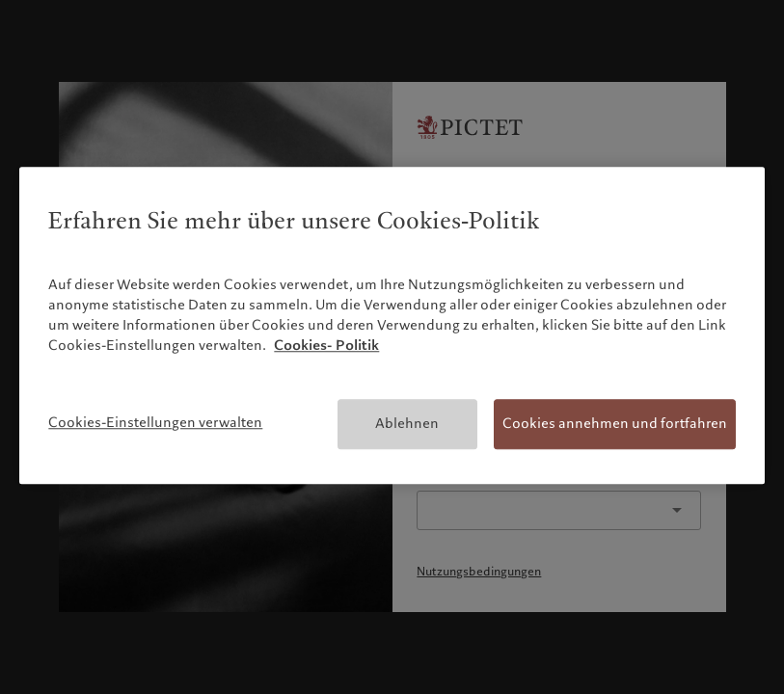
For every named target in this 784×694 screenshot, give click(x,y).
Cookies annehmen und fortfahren (615, 423)
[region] (392, 325)
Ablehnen (407, 423)
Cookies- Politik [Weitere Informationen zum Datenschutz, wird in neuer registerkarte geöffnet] (326, 345)
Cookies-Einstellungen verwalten (155, 422)
